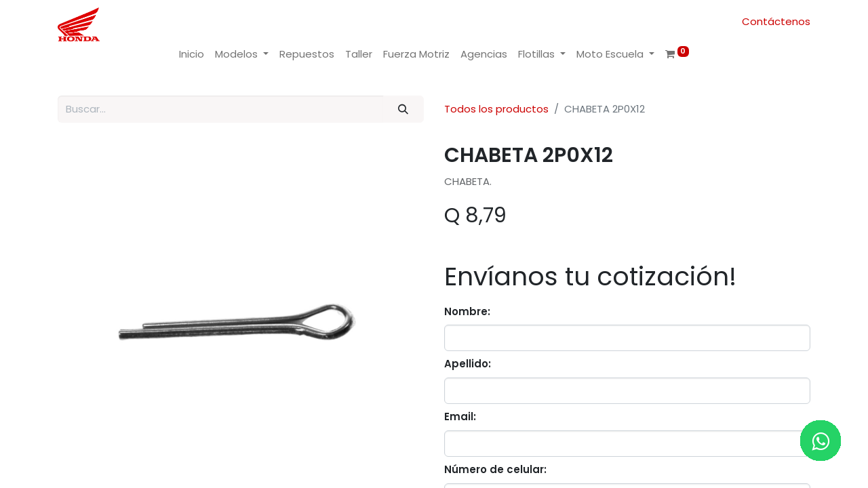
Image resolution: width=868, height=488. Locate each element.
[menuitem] (192, 55)
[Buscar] (403, 109)
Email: (460, 416)
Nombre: (467, 311)
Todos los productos (496, 109)
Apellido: (468, 364)
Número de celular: (495, 469)
